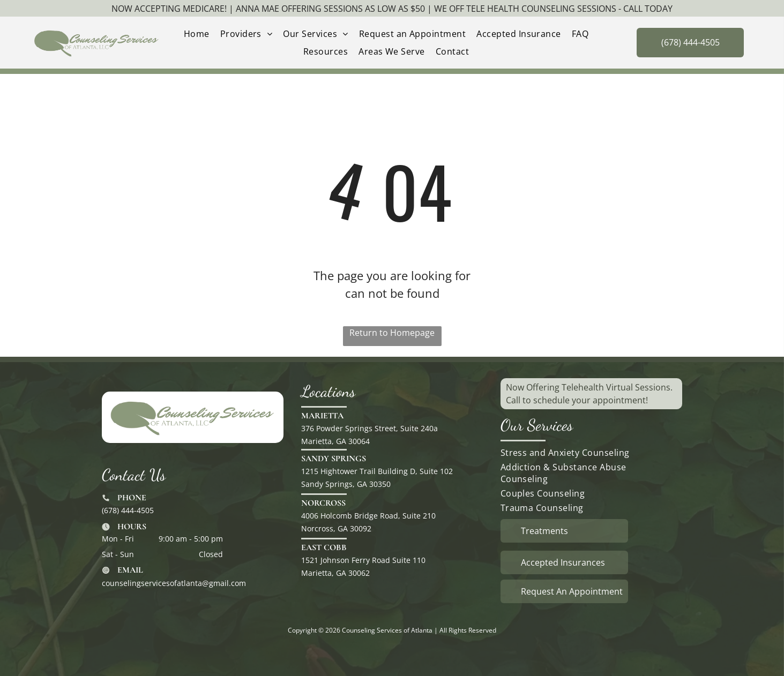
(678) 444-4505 (128, 510)
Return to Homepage (392, 333)
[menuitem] (197, 34)
